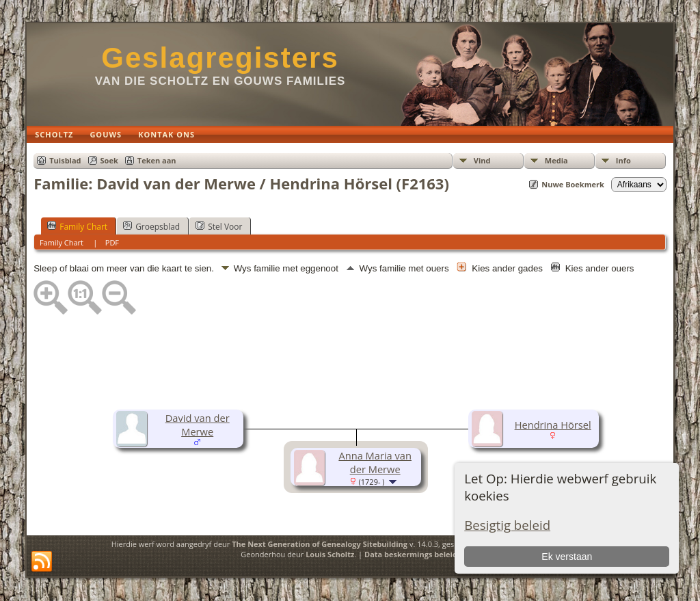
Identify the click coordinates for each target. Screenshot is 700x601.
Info (623, 160)
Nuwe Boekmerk (573, 184)
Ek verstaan (567, 557)
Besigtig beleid (507, 525)
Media (556, 160)
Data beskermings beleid (411, 554)
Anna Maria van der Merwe (375, 462)
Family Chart (77, 226)
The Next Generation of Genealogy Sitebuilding (320, 544)
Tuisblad (65, 160)
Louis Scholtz (330, 554)
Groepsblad (151, 226)
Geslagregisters (220, 58)
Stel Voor (219, 226)
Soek (109, 160)
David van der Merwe (198, 425)
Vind (482, 160)
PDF (112, 242)
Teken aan (157, 160)
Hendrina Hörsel (553, 425)
